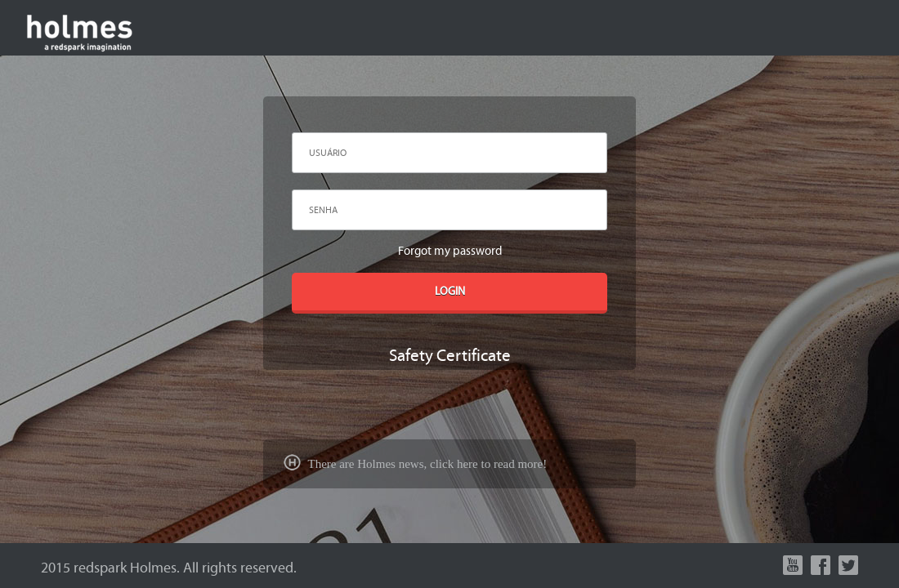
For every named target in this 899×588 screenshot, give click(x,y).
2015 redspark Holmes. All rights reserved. (169, 568)
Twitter (848, 565)
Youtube (793, 565)
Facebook (821, 565)
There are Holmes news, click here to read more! (415, 464)
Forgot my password (450, 251)
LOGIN (450, 292)
